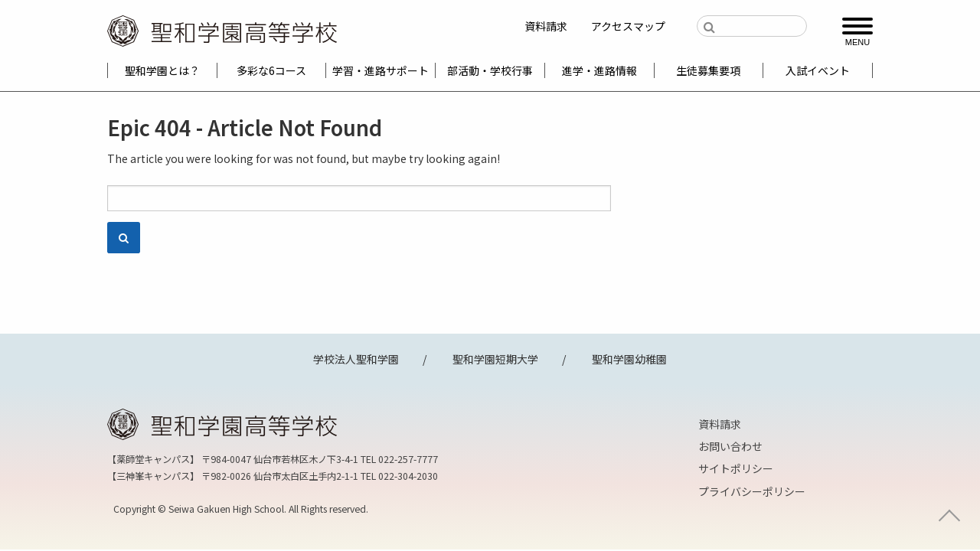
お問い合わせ (730, 446)
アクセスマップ (628, 26)
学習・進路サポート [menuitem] (381, 70)
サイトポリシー (736, 468)
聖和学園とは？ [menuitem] (162, 70)
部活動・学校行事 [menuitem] (490, 70)
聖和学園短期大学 (495, 359)
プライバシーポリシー (752, 491)
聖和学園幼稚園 (629, 359)
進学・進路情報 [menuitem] (599, 70)
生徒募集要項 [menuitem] (708, 70)
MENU (857, 41)
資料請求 (546, 26)
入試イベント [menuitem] (818, 70)
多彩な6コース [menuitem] (271, 70)
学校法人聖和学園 (356, 359)
